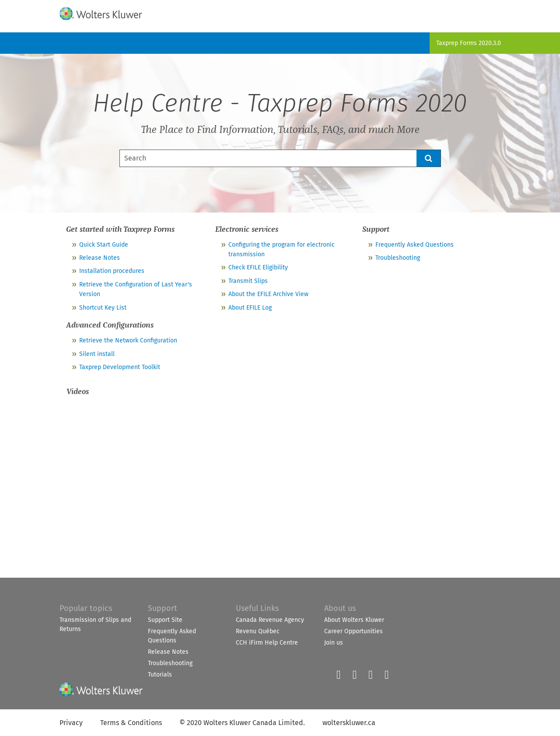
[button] (429, 158)
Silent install (97, 354)
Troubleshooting (398, 258)
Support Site (165, 620)
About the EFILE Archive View (268, 294)
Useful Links (257, 608)
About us (340, 608)
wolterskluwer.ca (349, 723)
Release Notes (100, 258)
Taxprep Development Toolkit (120, 367)
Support (163, 608)
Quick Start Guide (104, 245)
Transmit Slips (248, 281)
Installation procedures (112, 271)
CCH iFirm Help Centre (267, 643)
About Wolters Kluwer (354, 620)
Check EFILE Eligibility (258, 267)
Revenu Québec (258, 631)
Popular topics (86, 608)
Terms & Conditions (131, 723)
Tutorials (160, 675)
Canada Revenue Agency (270, 620)
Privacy (71, 723)
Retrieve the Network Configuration (128, 340)
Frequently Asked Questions (415, 245)
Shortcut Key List (103, 308)
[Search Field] (280, 158)
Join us (334, 643)
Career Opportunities (353, 631)
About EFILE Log (250, 308)
